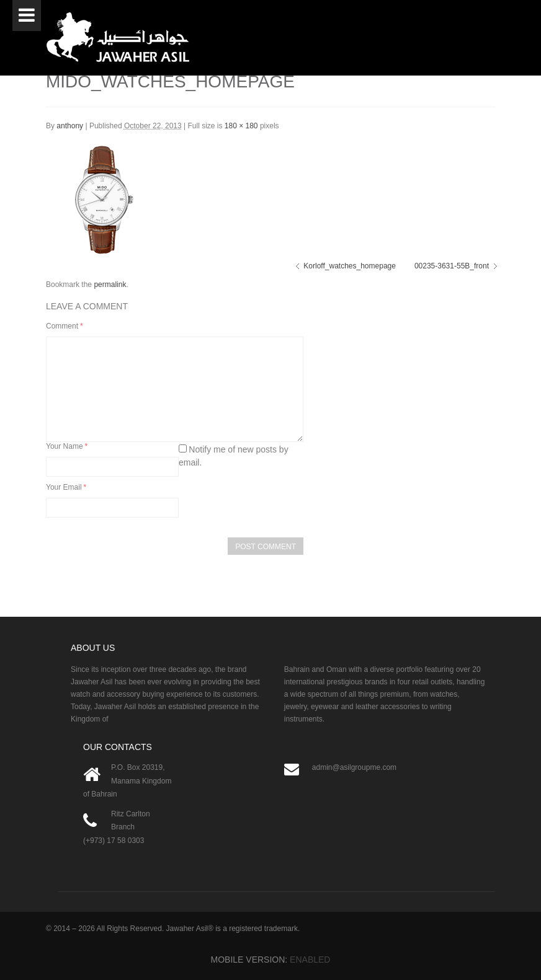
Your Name (67, 446)
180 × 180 (241, 126)
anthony (70, 126)
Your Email (66, 487)
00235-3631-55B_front (452, 266)
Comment (65, 326)
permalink (110, 285)
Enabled (310, 960)
